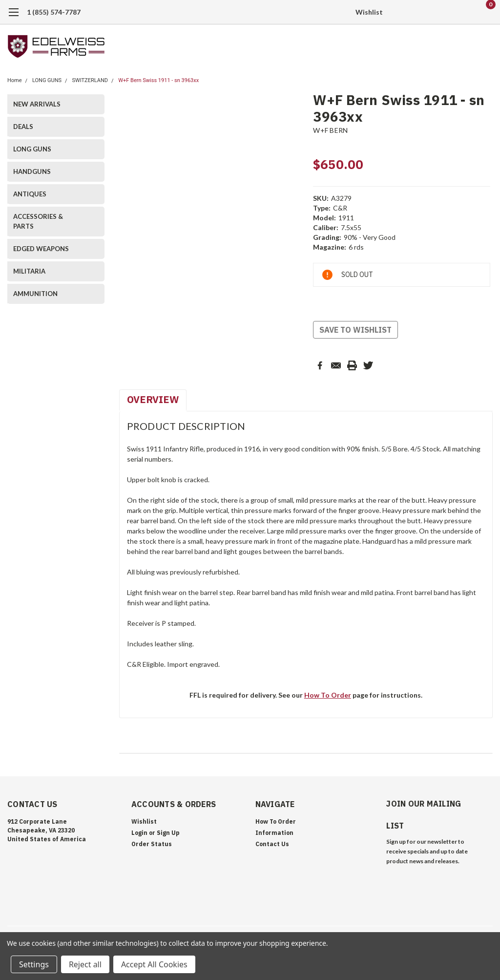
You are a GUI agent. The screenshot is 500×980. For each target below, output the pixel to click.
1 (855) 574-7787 (54, 12)
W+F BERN (330, 130)
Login (139, 833)
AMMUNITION (35, 294)
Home (15, 80)
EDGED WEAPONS (41, 249)
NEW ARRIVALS (37, 104)
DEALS (23, 127)
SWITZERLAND (90, 80)
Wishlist (369, 12)
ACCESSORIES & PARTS (38, 221)
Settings (34, 964)
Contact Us (272, 844)
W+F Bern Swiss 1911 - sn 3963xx (158, 80)
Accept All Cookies (154, 964)
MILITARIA (29, 271)
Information (274, 833)
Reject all (85, 964)
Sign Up (168, 833)
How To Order (328, 695)
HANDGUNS (32, 171)
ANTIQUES (30, 194)
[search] (435, 12)
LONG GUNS (47, 80)
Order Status (152, 844)
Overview (153, 399)
